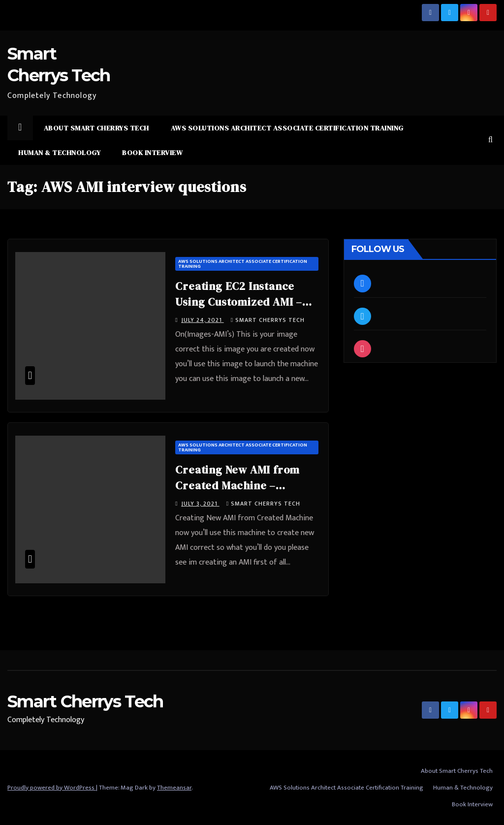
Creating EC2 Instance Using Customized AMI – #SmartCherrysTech (239, 302)
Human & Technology (59, 153)
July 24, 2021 (203, 320)
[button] (490, 140)
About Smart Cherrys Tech (96, 128)
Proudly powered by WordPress (52, 788)
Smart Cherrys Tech (268, 320)
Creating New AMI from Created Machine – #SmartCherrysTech (237, 485)
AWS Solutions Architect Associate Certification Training (287, 128)
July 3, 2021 (200, 504)
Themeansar (174, 788)
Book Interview (152, 153)
